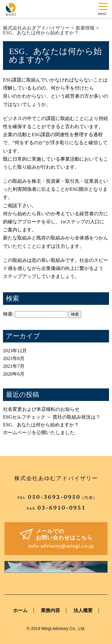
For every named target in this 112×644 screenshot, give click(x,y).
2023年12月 (15, 351)
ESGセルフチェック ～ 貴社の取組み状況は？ (52, 417)
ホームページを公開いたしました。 (41, 432)
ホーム (20, 610)
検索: (8, 314)
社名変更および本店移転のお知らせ (41, 409)
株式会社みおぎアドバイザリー (36, 28)
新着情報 (85, 28)
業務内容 (50, 610)
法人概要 (83, 610)
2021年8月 (14, 358)
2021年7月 (14, 366)
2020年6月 (14, 374)
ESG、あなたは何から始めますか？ (41, 33)
